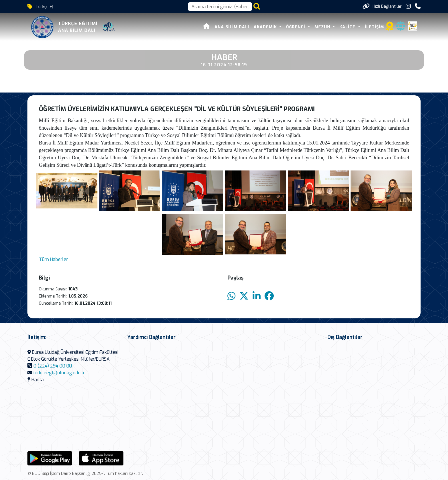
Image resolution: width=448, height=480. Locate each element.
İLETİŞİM (374, 27)
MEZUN (323, 27)
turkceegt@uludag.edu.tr (59, 373)
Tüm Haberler (53, 259)
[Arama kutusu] (220, 7)
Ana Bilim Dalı (232, 27)
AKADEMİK (266, 27)
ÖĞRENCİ (296, 27)
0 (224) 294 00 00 (53, 366)
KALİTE (348, 27)
